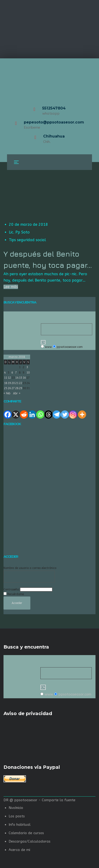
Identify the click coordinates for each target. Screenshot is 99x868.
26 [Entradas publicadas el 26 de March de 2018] (9, 388)
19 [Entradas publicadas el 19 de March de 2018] (9, 383)
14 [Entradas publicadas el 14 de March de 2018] (17, 378)
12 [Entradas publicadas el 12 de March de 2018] (9, 378)
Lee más (11, 287)
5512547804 (54, 108)
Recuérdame (16, 594)
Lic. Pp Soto (19, 232)
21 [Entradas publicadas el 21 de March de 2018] (17, 383)
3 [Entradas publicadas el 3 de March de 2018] (27, 367)
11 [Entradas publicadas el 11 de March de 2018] (6, 378)
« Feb (7, 393)
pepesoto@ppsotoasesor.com (54, 122)
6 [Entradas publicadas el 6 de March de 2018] (12, 373)
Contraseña (11, 589)
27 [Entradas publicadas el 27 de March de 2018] (13, 388)
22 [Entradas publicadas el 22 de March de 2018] (21, 383)
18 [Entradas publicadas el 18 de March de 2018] (6, 383)
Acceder (17, 603)
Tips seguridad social (27, 240)
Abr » (17, 393)
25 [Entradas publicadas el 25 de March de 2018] (6, 388)
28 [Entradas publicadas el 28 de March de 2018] (17, 388)
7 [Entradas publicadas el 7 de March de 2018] (16, 373)
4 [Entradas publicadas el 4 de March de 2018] (5, 373)
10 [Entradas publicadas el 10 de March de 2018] (28, 373)
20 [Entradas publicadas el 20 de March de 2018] (13, 383)
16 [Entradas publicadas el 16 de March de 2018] (24, 378)
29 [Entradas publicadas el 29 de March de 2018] (21, 388)
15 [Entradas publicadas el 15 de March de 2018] (21, 378)
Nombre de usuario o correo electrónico (30, 568)
